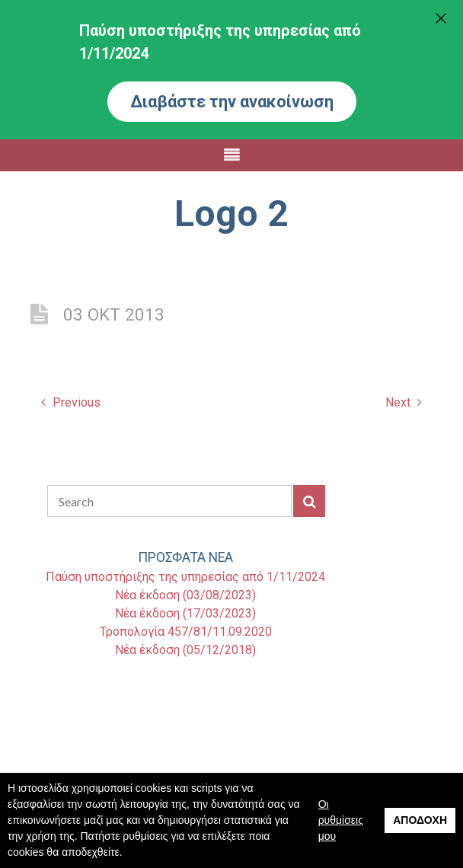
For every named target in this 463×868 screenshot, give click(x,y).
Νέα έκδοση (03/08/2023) (185, 595)
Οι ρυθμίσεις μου (341, 820)
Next (404, 402)
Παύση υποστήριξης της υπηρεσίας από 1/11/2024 (185, 577)
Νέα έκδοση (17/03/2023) (185, 613)
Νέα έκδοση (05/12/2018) (185, 650)
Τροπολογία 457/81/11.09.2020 (186, 632)
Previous (71, 402)
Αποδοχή (420, 820)
